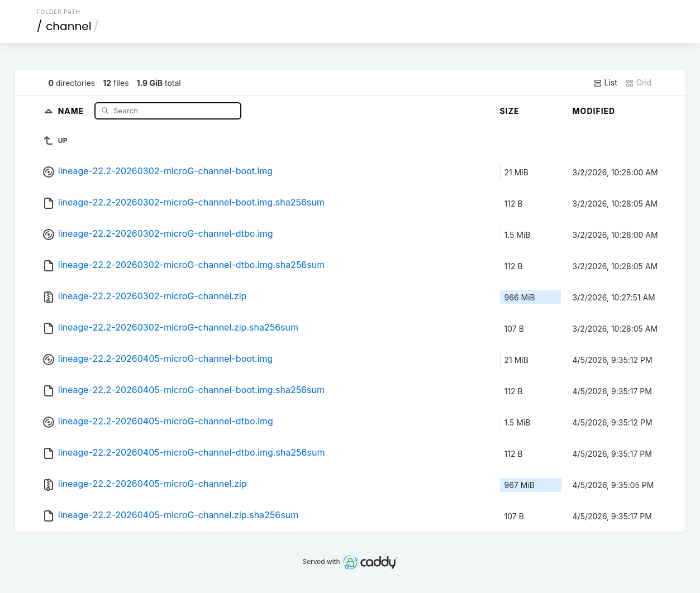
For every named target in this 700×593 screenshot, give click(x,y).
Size (510, 111)
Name (72, 110)
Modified (594, 111)
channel (68, 26)
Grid (639, 83)
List (605, 83)
